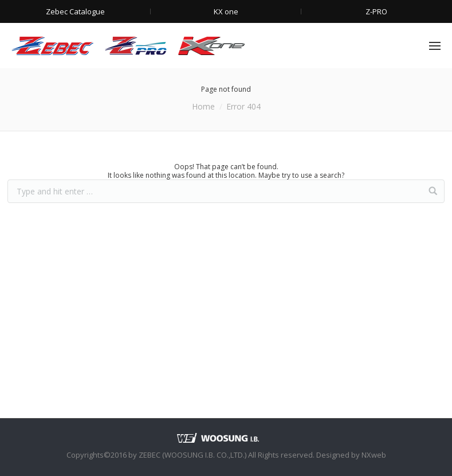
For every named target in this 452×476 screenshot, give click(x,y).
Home (203, 106)
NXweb (374, 455)
